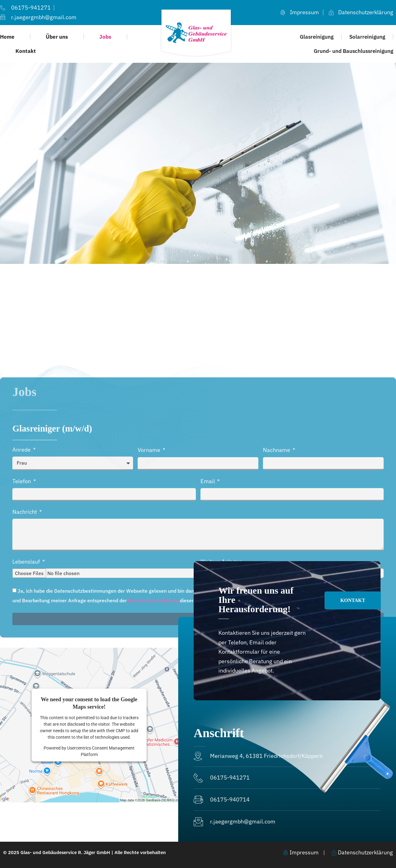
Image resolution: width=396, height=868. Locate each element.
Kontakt (26, 51)
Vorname (150, 623)
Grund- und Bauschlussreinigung (353, 51)
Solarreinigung (367, 37)
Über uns (57, 37)
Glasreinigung (317, 37)
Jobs (105, 37)
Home (7, 37)
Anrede (22, 623)
